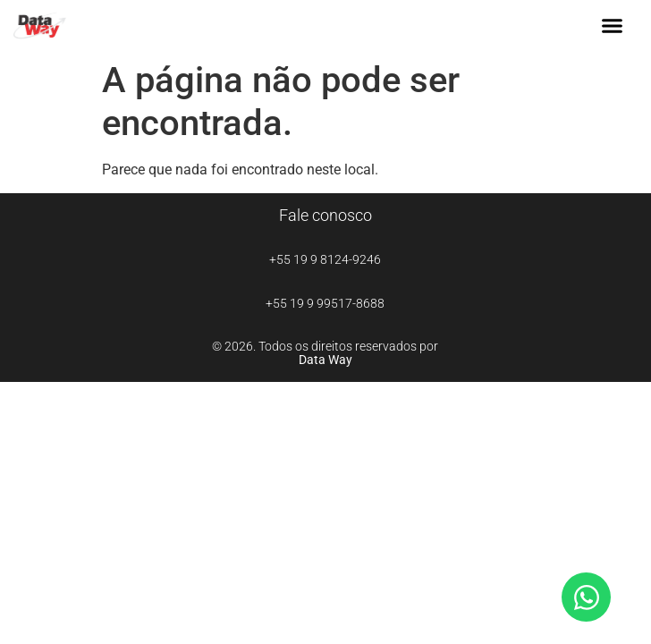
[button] (613, 26)
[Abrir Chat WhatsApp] (586, 597)
